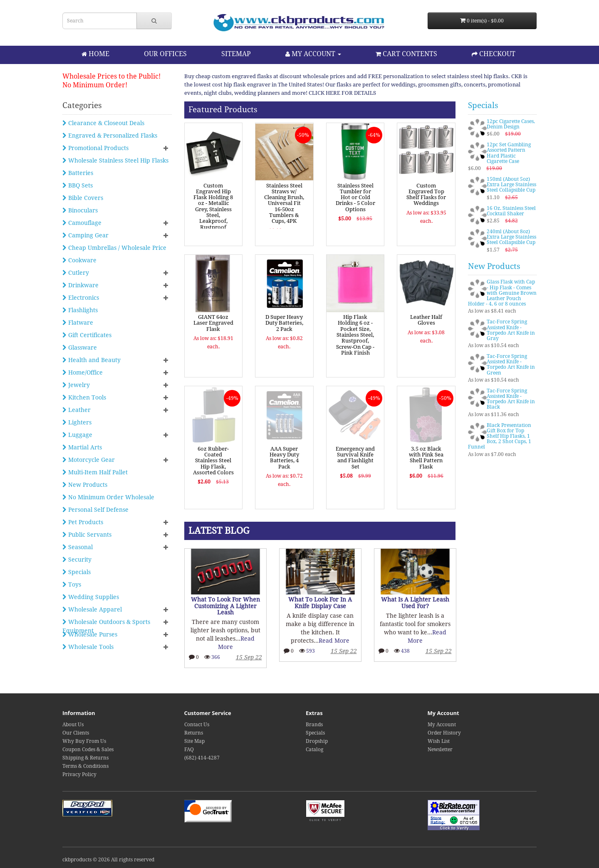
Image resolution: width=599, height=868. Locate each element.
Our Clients (76, 733)
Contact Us (197, 725)
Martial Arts (82, 447)
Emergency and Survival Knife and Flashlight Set (355, 458)
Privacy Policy (79, 774)
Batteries (78, 173)
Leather (77, 410)
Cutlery (76, 273)
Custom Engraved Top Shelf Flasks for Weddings (426, 195)
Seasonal (78, 547)
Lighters (77, 422)
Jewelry (76, 385)
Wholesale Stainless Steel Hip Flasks (115, 160)
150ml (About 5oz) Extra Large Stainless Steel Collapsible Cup (511, 185)
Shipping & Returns (85, 758)
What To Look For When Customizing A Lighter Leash (225, 606)
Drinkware (80, 285)
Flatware (78, 323)
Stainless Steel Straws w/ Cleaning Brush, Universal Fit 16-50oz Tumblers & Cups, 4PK (284, 203)
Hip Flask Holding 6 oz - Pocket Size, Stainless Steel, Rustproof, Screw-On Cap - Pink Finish (355, 335)
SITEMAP (236, 54)
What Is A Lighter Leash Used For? (415, 603)
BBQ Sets (78, 185)
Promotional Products (95, 148)
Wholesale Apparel (92, 609)
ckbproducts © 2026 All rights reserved (108, 860)
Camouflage (82, 223)
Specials (77, 572)
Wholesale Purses (90, 634)
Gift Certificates (87, 335)
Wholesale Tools (88, 647)
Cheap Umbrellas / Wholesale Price (114, 248)
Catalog (314, 750)
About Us (73, 725)
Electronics (81, 298)
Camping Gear (85, 235)
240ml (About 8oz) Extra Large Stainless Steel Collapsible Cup (511, 237)
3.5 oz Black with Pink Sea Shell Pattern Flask (426, 458)
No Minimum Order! (95, 85)
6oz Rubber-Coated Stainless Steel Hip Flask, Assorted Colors (213, 461)
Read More (334, 641)
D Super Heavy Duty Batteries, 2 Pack (284, 323)
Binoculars (80, 210)
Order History (444, 733)
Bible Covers (83, 198)
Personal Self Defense (95, 510)
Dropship (317, 741)
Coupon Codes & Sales (88, 750)
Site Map (194, 741)
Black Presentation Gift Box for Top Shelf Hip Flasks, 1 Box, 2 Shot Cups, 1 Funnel (500, 436)
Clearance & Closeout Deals (103, 123)
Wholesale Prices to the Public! (111, 76)
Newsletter (440, 750)
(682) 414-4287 (202, 758)
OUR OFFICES (165, 54)
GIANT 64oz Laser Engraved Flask (213, 323)
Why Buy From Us (84, 741)
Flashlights (80, 310)
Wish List (439, 741)
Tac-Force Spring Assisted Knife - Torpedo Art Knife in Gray (511, 330)
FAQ (189, 750)
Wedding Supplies (91, 597)
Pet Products (83, 522)
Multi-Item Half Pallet (95, 472)
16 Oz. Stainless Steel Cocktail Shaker (511, 211)
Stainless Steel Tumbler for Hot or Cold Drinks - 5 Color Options (355, 197)
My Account (442, 725)
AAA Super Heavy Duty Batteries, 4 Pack (284, 458)
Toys (72, 584)
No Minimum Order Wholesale (108, 497)
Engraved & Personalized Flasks (110, 136)
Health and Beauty (92, 360)
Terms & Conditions (85, 766)
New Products (85, 485)
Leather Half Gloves (426, 320)
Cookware (79, 260)
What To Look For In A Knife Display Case (320, 603)
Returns (194, 733)
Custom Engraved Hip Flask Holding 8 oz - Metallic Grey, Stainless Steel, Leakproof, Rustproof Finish (213, 209)
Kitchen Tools (84, 397)
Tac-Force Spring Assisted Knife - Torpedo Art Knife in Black (511, 399)
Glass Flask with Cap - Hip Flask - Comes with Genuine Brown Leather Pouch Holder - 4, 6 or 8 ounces (502, 293)
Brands (314, 725)
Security (77, 560)
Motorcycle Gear (89, 460)
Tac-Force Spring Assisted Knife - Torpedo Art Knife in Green (511, 365)
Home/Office (83, 372)
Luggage (77, 435)
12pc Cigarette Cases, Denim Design (511, 124)
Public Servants (87, 535)
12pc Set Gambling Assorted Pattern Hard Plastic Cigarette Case (509, 153)
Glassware (80, 348)
